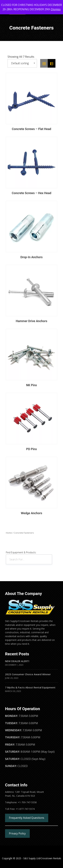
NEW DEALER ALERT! (17, 661)
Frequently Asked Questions (27, 818)
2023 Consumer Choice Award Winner (28, 674)
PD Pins (32, 449)
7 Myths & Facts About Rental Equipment (30, 687)
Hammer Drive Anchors (32, 321)
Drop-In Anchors (32, 257)
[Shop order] (22, 63)
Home (9, 533)
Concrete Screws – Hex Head (32, 193)
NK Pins (31, 385)
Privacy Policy (17, 833)
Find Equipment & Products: (21, 552)
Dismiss (56, 9)
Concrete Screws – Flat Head (32, 129)
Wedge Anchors (32, 513)
